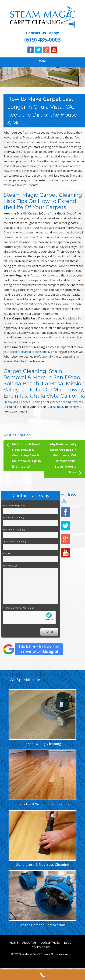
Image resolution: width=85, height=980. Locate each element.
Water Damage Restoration (42, 925)
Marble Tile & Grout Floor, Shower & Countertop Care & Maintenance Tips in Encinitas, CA (24, 455)
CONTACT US (41, 947)
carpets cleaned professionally (30, 352)
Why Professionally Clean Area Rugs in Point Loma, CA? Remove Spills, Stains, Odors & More (66, 459)
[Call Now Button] (42, 975)
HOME (14, 943)
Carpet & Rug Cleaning (42, 744)
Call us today (56, 407)
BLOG (68, 943)
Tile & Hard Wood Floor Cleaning (42, 804)
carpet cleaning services (67, 402)
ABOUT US (29, 943)
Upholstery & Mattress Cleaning (42, 864)
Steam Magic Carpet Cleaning (23, 402)
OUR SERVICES (50, 943)
